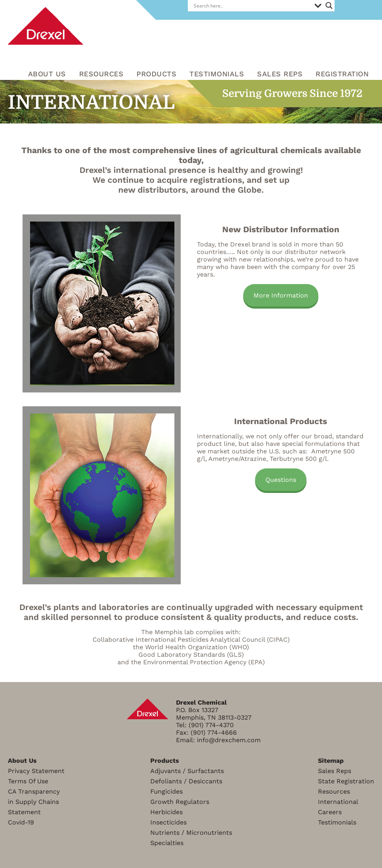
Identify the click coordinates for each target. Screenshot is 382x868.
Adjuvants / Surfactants (187, 771)
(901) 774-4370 (211, 725)
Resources (334, 791)
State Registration (346, 781)
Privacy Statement (36, 771)
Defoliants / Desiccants (186, 781)
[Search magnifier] (329, 6)
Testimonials (217, 74)
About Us (47, 74)
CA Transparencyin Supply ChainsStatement (34, 802)
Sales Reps (280, 74)
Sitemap (331, 761)
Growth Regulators (180, 802)
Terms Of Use (28, 781)
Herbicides (166, 812)
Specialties (167, 843)
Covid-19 (21, 822)
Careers (330, 812)
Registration (342, 74)
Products (156, 74)
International (338, 802)
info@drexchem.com (229, 740)
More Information (281, 295)
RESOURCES (101, 74)
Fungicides (166, 791)
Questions (281, 480)
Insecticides (168, 822)
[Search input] (252, 6)
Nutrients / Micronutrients (191, 833)
